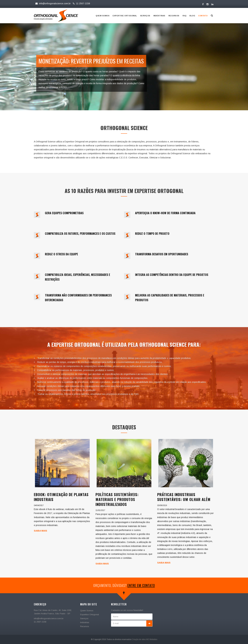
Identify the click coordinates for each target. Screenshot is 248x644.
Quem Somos (103, 16)
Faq (184, 16)
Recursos (174, 16)
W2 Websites (152, 639)
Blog (192, 16)
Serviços (145, 16)
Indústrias (159, 16)
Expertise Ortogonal (125, 16)
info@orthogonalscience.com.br (53, 3)
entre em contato (141, 585)
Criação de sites (139, 639)
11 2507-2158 (81, 3)
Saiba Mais (40, 531)
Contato (203, 16)
